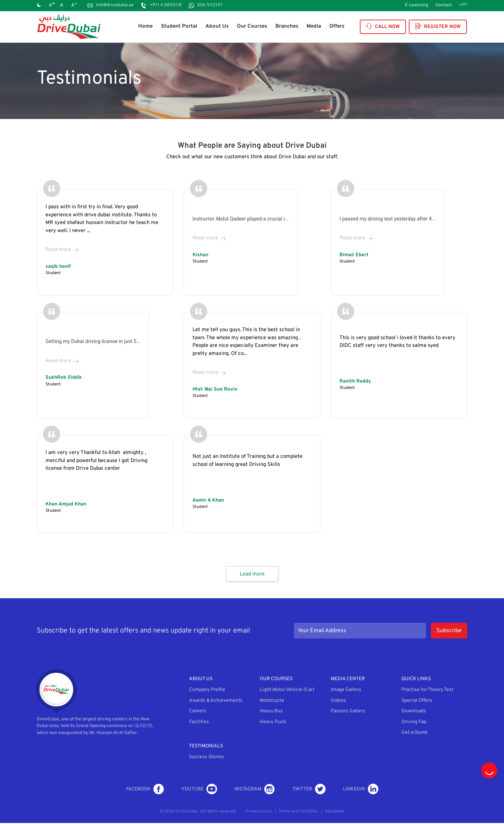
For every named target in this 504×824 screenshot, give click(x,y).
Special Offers (417, 702)
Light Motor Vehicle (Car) (287, 691)
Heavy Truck (273, 723)
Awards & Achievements (216, 702)
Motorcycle (272, 702)
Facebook (145, 790)
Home (145, 26)
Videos (338, 702)
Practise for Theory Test (427, 691)
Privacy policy (259, 812)
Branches (287, 26)
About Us (217, 26)
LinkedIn (361, 790)
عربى (463, 4)
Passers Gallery (348, 712)
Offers (337, 26)
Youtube (199, 790)
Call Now (383, 27)
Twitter (309, 790)
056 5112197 (210, 5)
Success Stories (206, 758)
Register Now (438, 27)
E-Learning (417, 5)
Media (314, 26)
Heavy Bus (271, 712)
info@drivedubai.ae (115, 5)
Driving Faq (414, 723)
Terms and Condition (298, 812)
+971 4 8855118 (166, 5)
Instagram (255, 790)
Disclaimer (335, 812)
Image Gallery (346, 691)
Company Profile (207, 691)
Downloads (414, 712)
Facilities (199, 723)
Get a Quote (415, 734)
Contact (444, 5)
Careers (198, 712)
